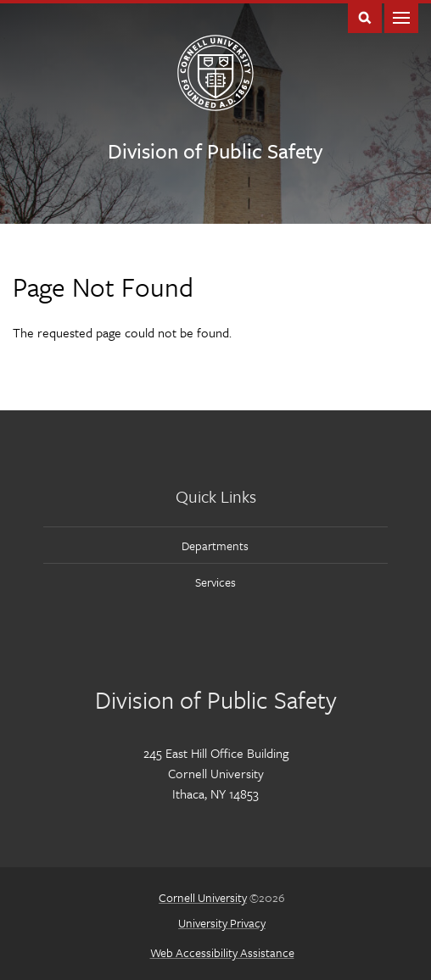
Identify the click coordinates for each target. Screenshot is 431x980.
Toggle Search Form (365, 17)
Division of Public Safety (215, 150)
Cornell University (203, 897)
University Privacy (222, 923)
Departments (215, 546)
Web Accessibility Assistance (222, 952)
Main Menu (401, 17)
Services (215, 582)
